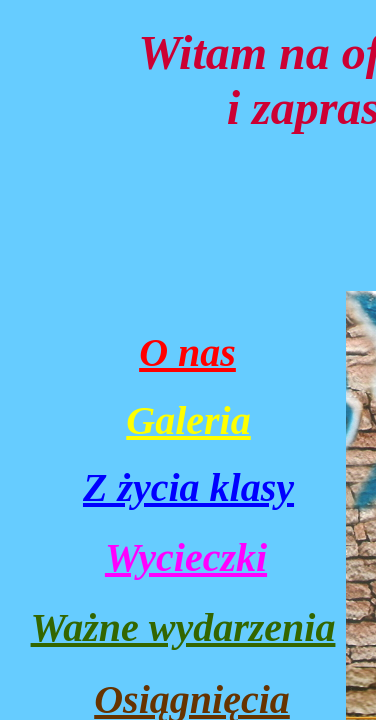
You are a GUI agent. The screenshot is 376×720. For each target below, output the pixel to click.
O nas (187, 352)
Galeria (188, 420)
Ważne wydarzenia (183, 627)
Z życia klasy (188, 487)
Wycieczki (186, 557)
